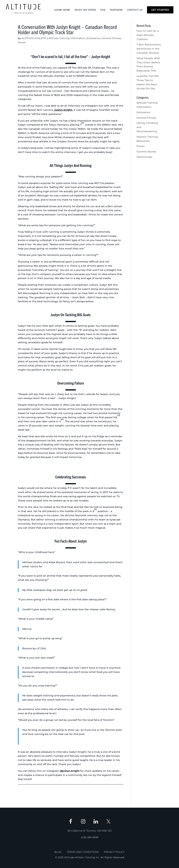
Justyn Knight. (63, 110)
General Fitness (111, 38)
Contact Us (135, 10)
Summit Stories (146, 152)
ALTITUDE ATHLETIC (34, 38)
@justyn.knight (70, 771)
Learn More (62, 10)
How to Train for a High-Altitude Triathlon (148, 35)
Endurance (93, 38)
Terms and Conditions (83, 852)
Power (22, 42)
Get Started (160, 10)
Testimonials (144, 157)
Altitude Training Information (67, 38)
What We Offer (85, 10)
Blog (58, 852)
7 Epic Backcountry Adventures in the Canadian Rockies (149, 49)
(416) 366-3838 (90, 837)
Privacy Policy (114, 852)
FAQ (103, 10)
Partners (116, 10)
